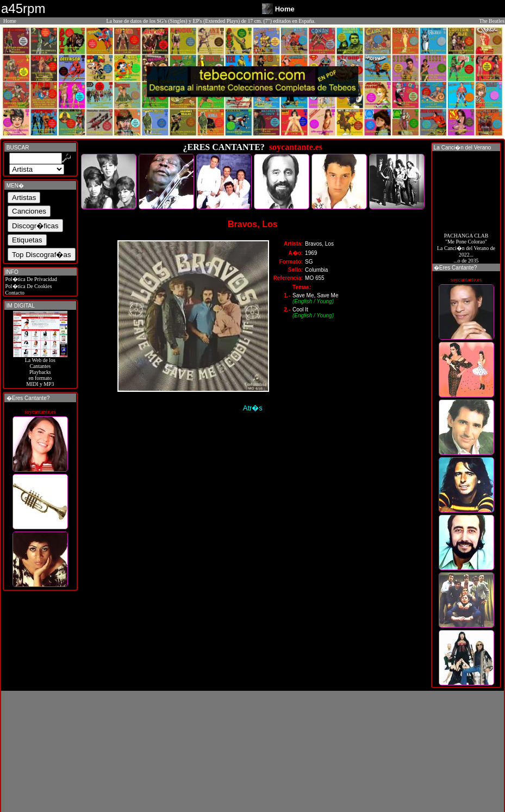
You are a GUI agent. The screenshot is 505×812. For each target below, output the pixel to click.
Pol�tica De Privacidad (30, 279)
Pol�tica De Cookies (28, 286)
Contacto (14, 293)
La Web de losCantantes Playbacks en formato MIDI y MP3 (40, 370)
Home (10, 21)
